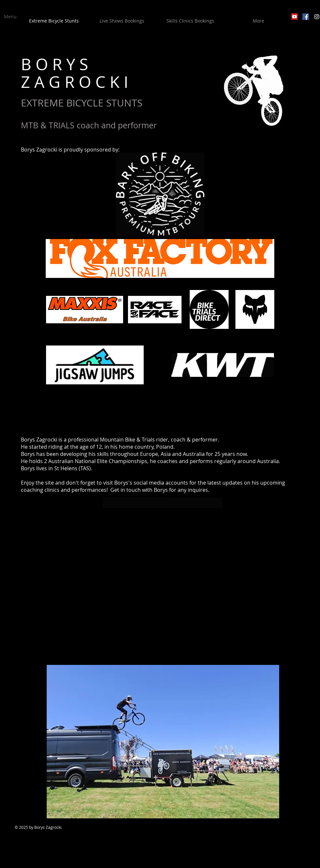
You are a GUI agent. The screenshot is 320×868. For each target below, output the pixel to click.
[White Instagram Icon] (317, 17)
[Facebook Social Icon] (306, 17)
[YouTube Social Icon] (295, 17)
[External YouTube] (163, 586)
